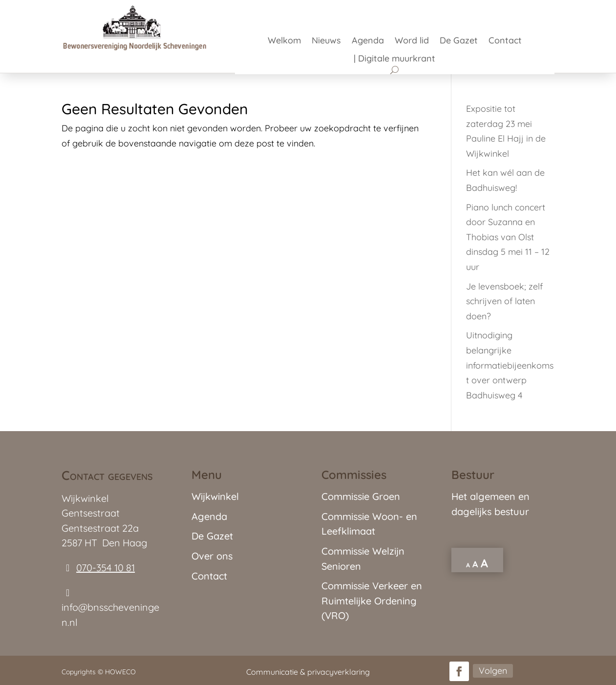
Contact (505, 42)
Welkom (284, 42)
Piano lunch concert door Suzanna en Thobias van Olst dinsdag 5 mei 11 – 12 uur (508, 237)
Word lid (412, 42)
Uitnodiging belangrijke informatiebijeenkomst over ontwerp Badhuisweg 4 (510, 365)
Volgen (493, 671)
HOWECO (120, 672)
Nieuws (326, 42)
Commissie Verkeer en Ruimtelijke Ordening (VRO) (372, 601)
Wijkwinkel (215, 496)
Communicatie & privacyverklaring (308, 672)
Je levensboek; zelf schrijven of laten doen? (504, 301)
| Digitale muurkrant (394, 60)
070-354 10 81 (106, 568)
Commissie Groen (361, 496)
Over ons (212, 556)
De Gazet (459, 42)
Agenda (368, 42)
